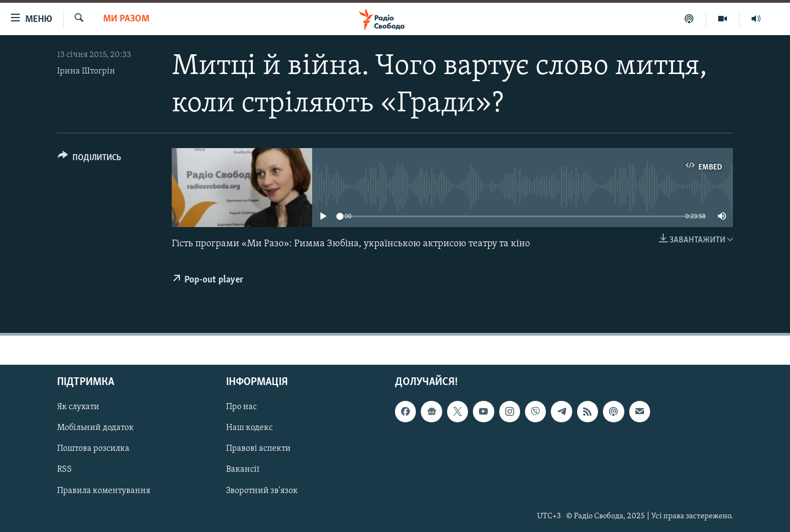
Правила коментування (104, 491)
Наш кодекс (249, 428)
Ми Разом (126, 19)
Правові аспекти (258, 449)
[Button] (89, 159)
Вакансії (243, 470)
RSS (64, 470)
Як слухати (78, 408)
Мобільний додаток (95, 428)
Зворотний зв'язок (262, 491)
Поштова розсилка (93, 449)
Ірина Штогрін (86, 71)
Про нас (241, 408)
